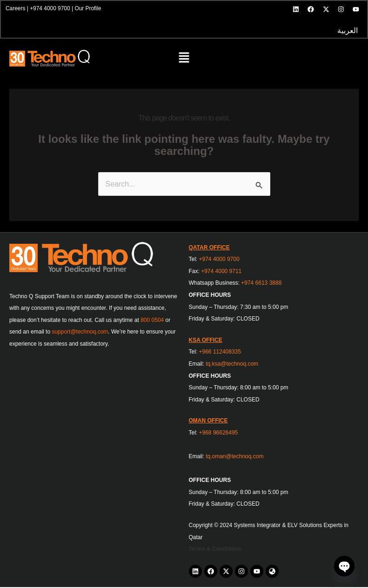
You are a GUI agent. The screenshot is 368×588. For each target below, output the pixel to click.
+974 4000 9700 (50, 9)
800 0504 (152, 321)
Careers (16, 9)
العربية (347, 31)
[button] (184, 60)
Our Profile (89, 9)
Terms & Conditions (215, 550)
